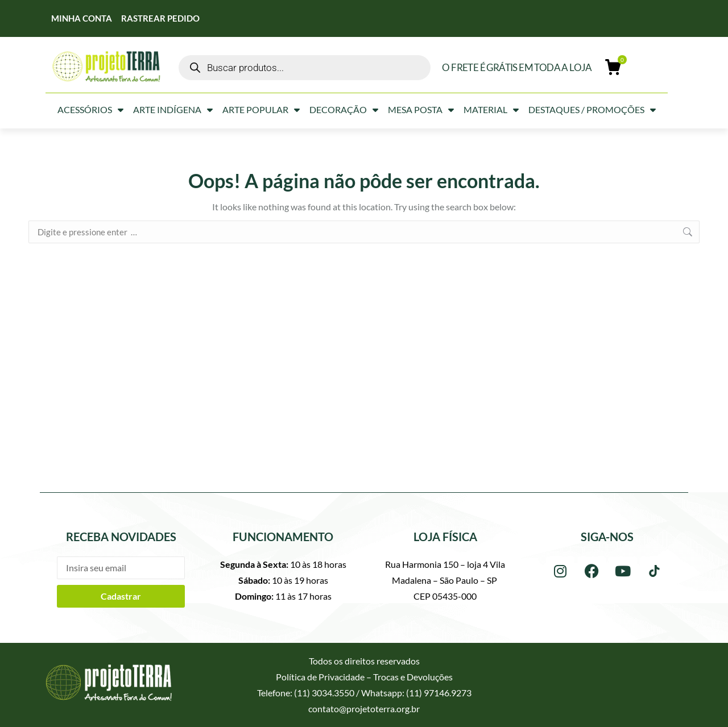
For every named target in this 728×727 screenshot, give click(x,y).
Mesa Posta (421, 110)
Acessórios (90, 110)
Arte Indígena (173, 110)
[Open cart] (614, 68)
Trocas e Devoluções (413, 677)
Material (491, 110)
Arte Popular (261, 110)
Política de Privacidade (320, 677)
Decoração (344, 110)
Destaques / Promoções (592, 110)
